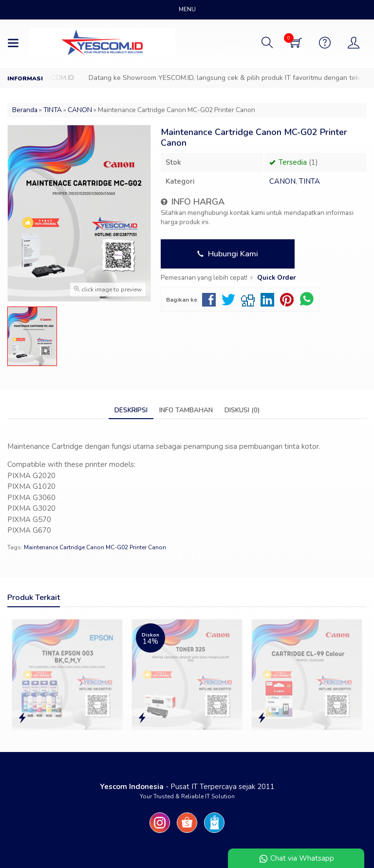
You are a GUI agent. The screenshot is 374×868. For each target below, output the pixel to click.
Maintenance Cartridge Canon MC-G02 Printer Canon (95, 547)
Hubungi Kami (228, 254)
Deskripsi (131, 410)
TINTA (309, 181)
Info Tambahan (186, 410)
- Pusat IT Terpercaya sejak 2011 (187, 787)
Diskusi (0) (242, 410)
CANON (282, 181)
